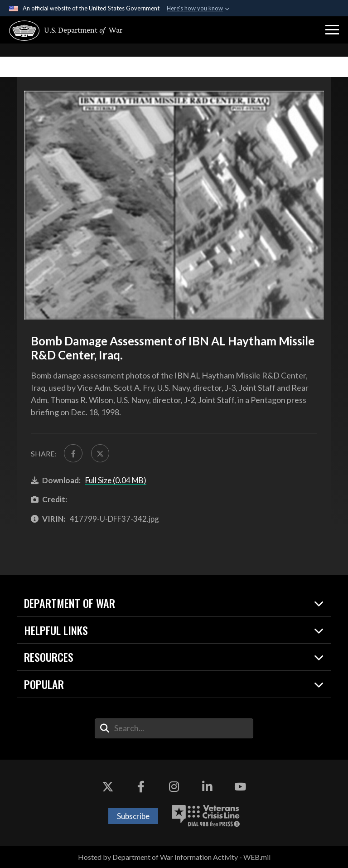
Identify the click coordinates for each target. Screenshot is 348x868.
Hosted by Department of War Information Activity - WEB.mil (174, 857)
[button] (332, 30)
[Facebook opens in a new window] (141, 787)
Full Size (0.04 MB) (116, 480)
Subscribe (133, 816)
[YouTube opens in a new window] (240, 787)
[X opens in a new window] (108, 787)
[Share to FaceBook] (73, 453)
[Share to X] (100, 453)
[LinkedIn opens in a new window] (207, 787)
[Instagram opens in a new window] (174, 787)
